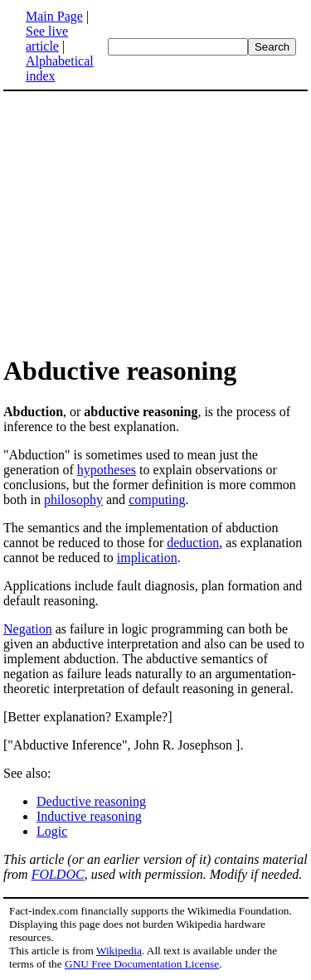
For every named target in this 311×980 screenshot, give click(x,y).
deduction (193, 543)
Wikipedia (119, 951)
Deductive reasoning (91, 801)
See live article (47, 39)
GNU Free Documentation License (142, 964)
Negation (28, 629)
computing (157, 500)
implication (147, 558)
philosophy (73, 500)
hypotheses (107, 470)
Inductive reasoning (89, 816)
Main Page (54, 16)
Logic (52, 831)
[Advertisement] (156, 222)
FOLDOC (58, 874)
